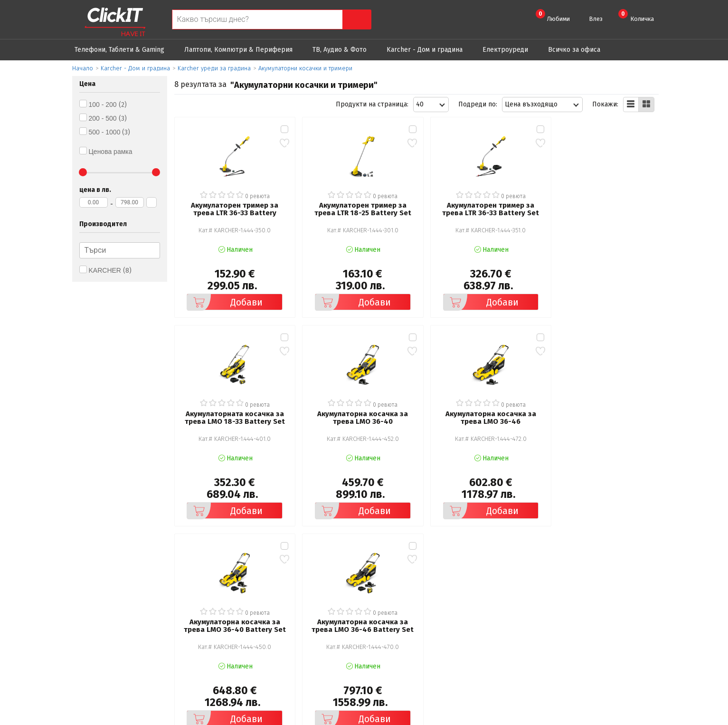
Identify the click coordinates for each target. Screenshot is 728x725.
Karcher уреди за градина (214, 68)
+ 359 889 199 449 (607, 611)
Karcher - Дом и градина (425, 50)
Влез (596, 19)
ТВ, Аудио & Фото (340, 50)
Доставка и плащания (414, 609)
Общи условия (247, 596)
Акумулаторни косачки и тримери (305, 68)
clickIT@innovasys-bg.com (618, 598)
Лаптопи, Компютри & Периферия (238, 50)
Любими (553, 16)
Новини (392, 623)
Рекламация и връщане (418, 596)
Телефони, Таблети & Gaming (119, 50)
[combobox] (431, 105)
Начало (83, 68)
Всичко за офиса (574, 50)
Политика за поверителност (269, 609)
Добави (224, 299)
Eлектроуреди (505, 50)
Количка (636, 16)
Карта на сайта (247, 636)
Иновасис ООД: (314, 717)
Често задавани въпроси (263, 623)
